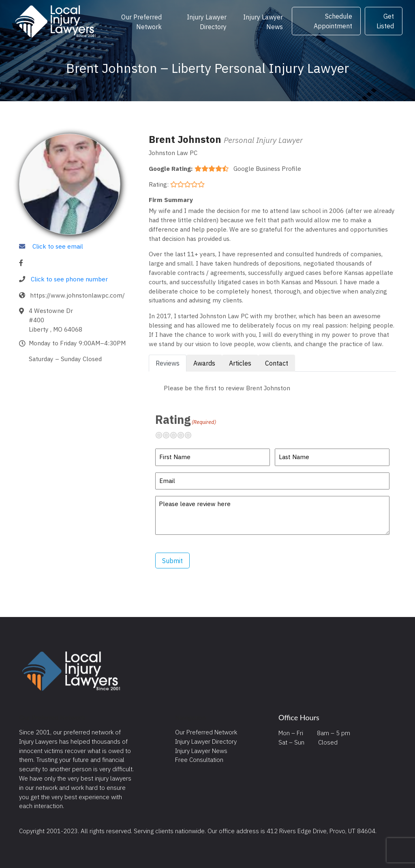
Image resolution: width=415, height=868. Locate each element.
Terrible (162, 435)
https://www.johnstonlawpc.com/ (77, 295)
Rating (186, 419)
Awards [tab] (204, 363)
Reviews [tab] (168, 363)
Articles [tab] (240, 363)
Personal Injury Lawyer (263, 140)
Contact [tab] (277, 363)
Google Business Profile (267, 168)
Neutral (177, 435)
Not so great (169, 435)
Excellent (191, 435)
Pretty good (184, 435)
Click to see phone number (69, 279)
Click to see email (58, 246)
